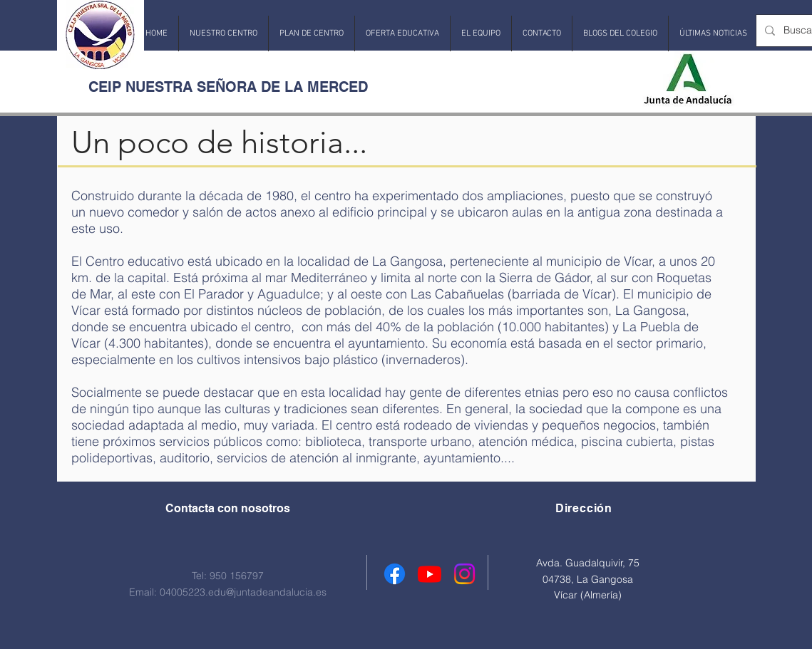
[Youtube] (430, 574)
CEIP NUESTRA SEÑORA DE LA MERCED (228, 87)
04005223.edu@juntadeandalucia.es (243, 592)
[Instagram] (464, 574)
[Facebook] (395, 574)
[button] (223, 33)
